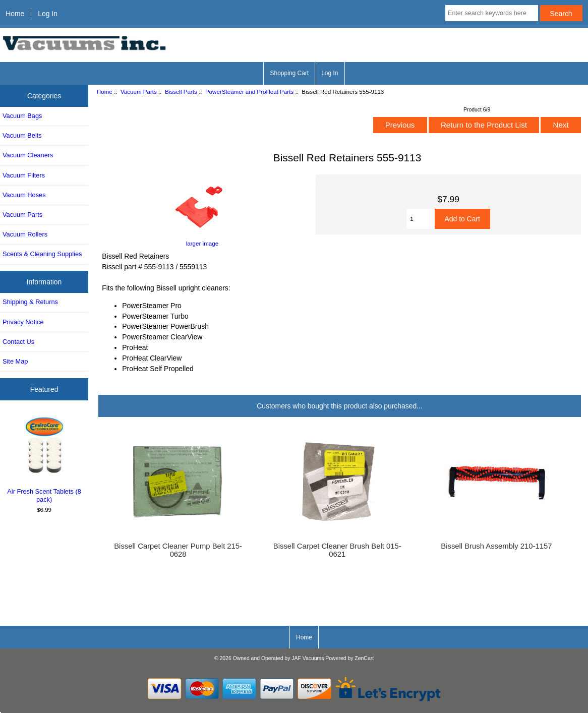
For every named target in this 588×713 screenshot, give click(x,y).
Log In (48, 14)
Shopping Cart (289, 73)
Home (15, 14)
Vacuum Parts (139, 92)
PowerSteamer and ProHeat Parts (249, 92)
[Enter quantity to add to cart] (420, 219)
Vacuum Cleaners (28, 155)
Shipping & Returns (30, 302)
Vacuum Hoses (24, 195)
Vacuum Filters (24, 175)
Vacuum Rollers (25, 234)
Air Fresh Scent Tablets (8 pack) (44, 459)
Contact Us (18, 342)
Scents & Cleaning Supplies (42, 254)
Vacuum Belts (22, 135)
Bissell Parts (181, 92)
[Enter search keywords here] (492, 13)
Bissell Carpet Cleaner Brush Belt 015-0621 (337, 550)
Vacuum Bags (22, 116)
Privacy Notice (23, 322)
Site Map (15, 361)
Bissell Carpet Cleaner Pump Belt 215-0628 (178, 550)
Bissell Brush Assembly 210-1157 (496, 546)
